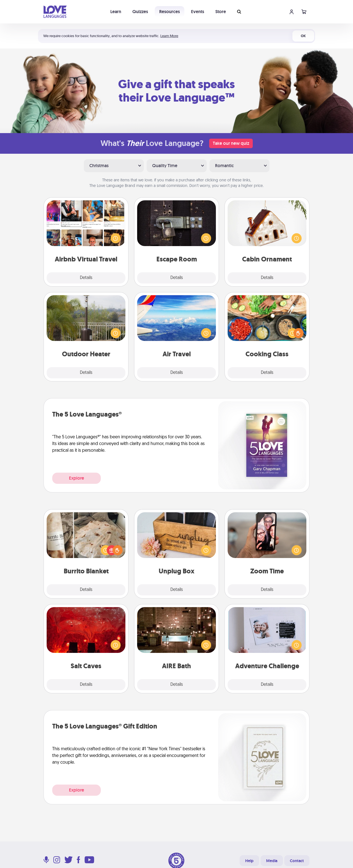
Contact (297, 861)
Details (86, 278)
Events (198, 12)
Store (221, 12)
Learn (116, 12)
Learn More (169, 36)
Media (272, 861)
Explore (77, 478)
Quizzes (140, 12)
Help (249, 861)
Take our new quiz (231, 143)
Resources (170, 12)
